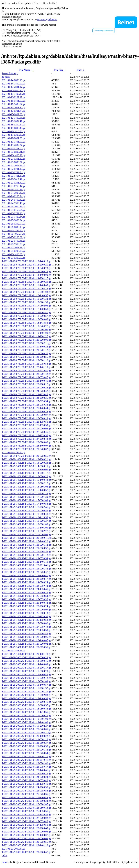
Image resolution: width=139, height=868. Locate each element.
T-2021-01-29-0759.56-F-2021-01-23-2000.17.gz (26, 384)
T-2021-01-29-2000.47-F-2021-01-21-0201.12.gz (26, 739)
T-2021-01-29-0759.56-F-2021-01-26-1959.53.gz (26, 425)
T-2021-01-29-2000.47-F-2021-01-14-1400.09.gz (26, 664)
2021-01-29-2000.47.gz (13, 849)
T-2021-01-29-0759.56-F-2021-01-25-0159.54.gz (26, 401)
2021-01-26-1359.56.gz (13, 230)
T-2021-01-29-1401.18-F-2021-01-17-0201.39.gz (26, 497)
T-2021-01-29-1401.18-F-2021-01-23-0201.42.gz (26, 569)
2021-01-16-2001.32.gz (13, 108)
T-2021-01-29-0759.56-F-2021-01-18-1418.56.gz (26, 323)
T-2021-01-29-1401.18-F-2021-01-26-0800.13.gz (26, 613)
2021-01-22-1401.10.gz (13, 176)
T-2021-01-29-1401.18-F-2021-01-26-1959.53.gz (26, 620)
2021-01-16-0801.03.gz (13, 101)
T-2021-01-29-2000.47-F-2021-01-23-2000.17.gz (26, 774)
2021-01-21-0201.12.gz (13, 159)
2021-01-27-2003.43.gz (13, 248)
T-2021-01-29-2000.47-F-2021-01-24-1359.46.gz (26, 784)
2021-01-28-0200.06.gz (13, 251)
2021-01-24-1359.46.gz (13, 203)
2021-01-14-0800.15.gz (13, 80)
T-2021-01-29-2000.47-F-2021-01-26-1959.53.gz (26, 815)
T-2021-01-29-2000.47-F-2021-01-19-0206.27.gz (26, 715)
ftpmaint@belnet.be (47, 19)
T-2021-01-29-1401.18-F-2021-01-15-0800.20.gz (26, 476)
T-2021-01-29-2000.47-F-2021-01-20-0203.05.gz (26, 729)
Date (79, 70)
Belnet (5, 862)
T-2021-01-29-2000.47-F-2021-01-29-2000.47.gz (26, 852)
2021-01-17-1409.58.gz (13, 118)
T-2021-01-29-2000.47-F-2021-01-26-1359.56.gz (26, 811)
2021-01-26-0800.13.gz (13, 227)
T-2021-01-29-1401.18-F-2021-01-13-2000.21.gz (26, 459)
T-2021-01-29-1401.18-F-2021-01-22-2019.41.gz (26, 565)
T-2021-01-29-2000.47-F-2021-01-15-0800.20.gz (26, 671)
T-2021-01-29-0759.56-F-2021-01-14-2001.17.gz (26, 278)
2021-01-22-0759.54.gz (13, 172)
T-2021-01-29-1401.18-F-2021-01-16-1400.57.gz (26, 490)
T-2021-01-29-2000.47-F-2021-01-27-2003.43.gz (26, 828)
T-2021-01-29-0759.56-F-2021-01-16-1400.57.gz (26, 295)
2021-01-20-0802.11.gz (13, 152)
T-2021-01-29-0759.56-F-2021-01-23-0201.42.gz (26, 374)
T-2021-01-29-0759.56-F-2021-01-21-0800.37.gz (26, 353)
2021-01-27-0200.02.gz (13, 237)
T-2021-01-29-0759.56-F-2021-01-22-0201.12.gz (26, 360)
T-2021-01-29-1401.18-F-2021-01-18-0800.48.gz (26, 514)
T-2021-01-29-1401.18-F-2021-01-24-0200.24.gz (26, 582)
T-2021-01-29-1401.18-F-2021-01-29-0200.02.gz (26, 644)
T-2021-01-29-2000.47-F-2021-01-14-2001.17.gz (26, 668)
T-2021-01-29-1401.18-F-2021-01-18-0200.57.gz (26, 511)
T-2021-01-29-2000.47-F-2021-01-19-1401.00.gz (26, 722)
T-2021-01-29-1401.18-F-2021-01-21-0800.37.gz (26, 548)
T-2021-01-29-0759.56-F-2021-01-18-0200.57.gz (26, 316)
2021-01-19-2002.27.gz (13, 145)
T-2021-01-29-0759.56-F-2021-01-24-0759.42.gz (26, 391)
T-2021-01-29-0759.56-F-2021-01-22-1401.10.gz (26, 367)
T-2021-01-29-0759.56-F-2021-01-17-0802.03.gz (26, 306)
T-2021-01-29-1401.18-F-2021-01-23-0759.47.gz (26, 572)
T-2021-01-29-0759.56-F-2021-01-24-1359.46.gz (26, 394)
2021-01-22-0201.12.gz (13, 169)
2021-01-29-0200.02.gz (13, 258)
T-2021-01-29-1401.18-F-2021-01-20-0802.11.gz (26, 538)
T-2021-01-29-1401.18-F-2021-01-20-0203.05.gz (26, 534)
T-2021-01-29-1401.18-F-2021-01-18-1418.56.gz (26, 517)
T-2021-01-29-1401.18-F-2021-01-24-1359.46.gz (26, 589)
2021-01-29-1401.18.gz (13, 651)
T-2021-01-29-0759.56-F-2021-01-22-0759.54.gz (26, 364)
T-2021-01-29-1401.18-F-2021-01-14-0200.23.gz (26, 463)
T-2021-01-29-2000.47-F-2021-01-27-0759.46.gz (26, 821)
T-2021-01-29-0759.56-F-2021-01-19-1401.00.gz (26, 333)
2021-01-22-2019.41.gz (13, 179)
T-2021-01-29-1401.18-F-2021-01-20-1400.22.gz (26, 541)
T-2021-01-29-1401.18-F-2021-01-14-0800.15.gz (26, 466)
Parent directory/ (10, 73)
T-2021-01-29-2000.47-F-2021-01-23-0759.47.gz (26, 767)
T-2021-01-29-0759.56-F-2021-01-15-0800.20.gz (26, 282)
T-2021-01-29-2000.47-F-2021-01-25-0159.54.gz (26, 791)
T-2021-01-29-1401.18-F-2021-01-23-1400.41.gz (26, 575)
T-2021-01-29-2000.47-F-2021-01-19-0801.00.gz (26, 719)
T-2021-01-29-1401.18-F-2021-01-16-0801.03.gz (26, 487)
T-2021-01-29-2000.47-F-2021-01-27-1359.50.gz (26, 825)
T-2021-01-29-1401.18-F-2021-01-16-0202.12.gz (26, 483)
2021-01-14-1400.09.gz (13, 84)
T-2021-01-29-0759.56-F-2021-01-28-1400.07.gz (26, 446)
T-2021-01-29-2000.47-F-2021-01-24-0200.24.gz (26, 777)
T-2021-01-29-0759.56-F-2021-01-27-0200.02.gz (26, 429)
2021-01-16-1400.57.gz (13, 104)
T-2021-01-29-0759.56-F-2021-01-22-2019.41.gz (26, 371)
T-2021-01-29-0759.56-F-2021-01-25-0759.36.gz (26, 405)
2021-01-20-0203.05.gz (13, 148)
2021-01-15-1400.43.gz (13, 94)
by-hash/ (6, 77)
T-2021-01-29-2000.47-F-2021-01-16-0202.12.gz (26, 678)
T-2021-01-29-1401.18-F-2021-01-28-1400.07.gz (26, 640)
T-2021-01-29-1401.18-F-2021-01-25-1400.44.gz (26, 603)
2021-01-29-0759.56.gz (13, 452)
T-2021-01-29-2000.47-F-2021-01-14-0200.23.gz (26, 657)
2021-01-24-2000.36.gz (13, 207)
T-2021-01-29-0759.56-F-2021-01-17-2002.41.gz (26, 312)
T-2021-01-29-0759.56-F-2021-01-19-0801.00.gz (26, 330)
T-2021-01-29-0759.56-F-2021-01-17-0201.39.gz (26, 302)
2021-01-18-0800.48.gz (13, 128)
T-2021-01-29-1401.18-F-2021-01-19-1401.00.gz (26, 528)
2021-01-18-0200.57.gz (13, 125)
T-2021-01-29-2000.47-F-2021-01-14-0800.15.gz (26, 661)
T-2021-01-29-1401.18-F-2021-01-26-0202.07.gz (26, 610)
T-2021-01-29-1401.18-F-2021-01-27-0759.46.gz (26, 627)
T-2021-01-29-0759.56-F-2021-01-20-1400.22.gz (26, 347)
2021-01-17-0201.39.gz (13, 111)
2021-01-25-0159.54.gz (13, 210)
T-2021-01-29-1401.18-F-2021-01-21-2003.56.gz (26, 552)
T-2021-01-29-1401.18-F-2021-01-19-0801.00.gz (26, 524)
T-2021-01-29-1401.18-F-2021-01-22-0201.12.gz (26, 555)
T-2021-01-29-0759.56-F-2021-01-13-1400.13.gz (26, 261)
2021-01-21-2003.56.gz (13, 166)
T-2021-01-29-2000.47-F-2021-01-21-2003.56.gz (26, 746)
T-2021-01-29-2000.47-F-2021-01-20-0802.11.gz (26, 733)
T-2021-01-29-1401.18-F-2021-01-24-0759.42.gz (26, 586)
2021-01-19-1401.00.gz (13, 142)
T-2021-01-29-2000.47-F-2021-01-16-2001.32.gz (26, 688)
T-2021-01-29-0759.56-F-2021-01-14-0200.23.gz (26, 268)
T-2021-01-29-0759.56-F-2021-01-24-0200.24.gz (26, 388)
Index (5, 856)
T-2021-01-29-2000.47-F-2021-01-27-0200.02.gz (26, 818)
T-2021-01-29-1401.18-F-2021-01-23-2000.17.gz (26, 579)
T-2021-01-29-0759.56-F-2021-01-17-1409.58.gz (26, 309)
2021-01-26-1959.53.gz (13, 234)
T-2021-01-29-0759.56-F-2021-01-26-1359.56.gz (26, 422)
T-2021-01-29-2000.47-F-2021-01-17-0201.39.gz (26, 692)
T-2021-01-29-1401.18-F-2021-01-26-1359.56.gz (26, 616)
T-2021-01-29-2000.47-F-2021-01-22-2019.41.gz (26, 760)
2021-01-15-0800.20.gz (13, 90)
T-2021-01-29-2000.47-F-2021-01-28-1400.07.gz (26, 835)
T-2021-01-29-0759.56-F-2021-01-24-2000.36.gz (26, 398)
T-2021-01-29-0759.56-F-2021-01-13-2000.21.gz (26, 265)
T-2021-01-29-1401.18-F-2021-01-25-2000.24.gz (26, 606)
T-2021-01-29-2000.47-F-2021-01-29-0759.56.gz (26, 842)
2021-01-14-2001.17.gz (13, 87)
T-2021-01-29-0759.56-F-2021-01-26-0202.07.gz (26, 415)
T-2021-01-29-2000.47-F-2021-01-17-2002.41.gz (26, 702)
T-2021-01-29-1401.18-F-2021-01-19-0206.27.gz (26, 521)
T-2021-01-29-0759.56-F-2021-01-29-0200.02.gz (26, 449)
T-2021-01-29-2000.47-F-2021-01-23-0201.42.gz (26, 763)
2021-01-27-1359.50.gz (13, 244)
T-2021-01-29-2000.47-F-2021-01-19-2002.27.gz (26, 726)
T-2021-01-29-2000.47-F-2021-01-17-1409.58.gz (26, 698)
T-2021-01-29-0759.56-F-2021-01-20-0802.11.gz (26, 343)
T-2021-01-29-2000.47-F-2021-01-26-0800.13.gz (26, 808)
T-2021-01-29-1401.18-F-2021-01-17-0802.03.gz (26, 500)
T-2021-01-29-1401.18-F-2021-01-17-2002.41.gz (26, 507)
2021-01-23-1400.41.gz (13, 189)
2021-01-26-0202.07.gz (13, 224)
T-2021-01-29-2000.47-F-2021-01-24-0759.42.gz (26, 780)
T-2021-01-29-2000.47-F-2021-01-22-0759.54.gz (26, 753)
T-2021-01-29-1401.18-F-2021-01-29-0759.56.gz (26, 647)
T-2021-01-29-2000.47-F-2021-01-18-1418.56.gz (26, 712)
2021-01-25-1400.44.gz (13, 217)
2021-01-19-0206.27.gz (13, 135)
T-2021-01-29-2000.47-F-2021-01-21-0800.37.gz (26, 743)
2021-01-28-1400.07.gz (13, 254)
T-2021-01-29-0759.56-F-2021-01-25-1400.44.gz (26, 408)
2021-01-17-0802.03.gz (13, 114)
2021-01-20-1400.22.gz (13, 155)
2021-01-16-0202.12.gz (13, 97)
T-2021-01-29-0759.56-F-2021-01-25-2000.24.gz (26, 411)
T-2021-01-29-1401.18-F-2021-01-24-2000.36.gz (26, 593)
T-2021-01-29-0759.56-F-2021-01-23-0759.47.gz (26, 377)
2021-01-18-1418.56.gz (13, 131)
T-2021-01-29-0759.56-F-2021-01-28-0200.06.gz (26, 442)
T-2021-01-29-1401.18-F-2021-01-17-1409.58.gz (26, 504)
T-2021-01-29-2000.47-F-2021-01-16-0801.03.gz (26, 681)
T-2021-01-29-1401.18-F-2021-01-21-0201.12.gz (26, 545)
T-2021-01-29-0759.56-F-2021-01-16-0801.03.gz (26, 292)
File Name (25, 70)
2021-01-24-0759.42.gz (13, 200)
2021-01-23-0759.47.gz (13, 186)
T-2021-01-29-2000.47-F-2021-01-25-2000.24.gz (26, 801)
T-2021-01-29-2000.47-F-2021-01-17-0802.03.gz (26, 695)
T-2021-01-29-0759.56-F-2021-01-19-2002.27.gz (26, 336)
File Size (59, 70)
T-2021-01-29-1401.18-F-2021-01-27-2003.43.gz (26, 633)
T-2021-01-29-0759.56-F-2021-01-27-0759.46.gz (26, 432)
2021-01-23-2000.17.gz (13, 193)
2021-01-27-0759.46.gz (13, 241)
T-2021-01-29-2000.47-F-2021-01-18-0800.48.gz (26, 709)
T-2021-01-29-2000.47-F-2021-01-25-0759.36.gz (26, 794)
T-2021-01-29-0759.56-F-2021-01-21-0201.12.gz (26, 350)
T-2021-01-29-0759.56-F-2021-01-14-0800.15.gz (26, 271)
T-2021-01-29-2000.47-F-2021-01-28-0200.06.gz (26, 832)
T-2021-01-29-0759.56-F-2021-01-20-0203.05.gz (26, 340)
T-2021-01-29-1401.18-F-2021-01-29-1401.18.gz (26, 654)
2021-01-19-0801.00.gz (13, 138)
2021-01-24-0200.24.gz (13, 196)
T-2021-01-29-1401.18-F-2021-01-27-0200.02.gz (26, 623)
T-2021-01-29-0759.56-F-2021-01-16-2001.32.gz (26, 299)
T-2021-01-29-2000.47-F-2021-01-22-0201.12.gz (26, 750)
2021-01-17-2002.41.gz (13, 121)
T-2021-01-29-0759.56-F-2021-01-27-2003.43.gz (26, 439)
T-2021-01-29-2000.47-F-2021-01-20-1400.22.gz (26, 736)
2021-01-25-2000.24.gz (13, 220)
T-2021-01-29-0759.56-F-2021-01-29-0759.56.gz (26, 456)
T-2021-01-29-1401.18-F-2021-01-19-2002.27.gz (26, 531)
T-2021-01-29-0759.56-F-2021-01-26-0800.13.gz (26, 418)
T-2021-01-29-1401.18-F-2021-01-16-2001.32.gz (26, 493)
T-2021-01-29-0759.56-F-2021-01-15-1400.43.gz (26, 285)
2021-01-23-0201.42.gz (13, 183)
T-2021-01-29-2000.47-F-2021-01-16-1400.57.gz (26, 685)
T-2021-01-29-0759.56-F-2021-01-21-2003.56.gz (26, 357)
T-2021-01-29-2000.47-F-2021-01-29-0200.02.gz (26, 838)
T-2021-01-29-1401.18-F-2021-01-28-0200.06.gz (26, 637)
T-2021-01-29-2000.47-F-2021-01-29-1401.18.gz (26, 845)
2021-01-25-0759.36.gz (13, 213)
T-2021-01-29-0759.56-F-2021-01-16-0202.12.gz (26, 289)
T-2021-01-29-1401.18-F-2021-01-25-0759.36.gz (26, 599)
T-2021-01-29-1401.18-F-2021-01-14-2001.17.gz (26, 473)
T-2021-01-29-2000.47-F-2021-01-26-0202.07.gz (26, 804)
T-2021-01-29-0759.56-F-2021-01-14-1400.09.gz (26, 275)
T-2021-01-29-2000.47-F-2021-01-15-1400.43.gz (26, 674)
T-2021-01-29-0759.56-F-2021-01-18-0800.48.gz (26, 319)
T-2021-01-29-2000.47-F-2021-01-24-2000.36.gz (26, 787)
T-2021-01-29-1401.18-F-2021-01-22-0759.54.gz (26, 558)
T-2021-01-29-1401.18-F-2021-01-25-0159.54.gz (26, 596)
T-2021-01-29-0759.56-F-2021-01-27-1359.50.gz (26, 435)
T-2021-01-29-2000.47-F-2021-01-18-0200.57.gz (26, 705)
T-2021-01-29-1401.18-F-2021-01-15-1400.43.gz (26, 480)
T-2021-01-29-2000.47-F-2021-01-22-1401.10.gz (26, 756)
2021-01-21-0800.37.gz (13, 162)
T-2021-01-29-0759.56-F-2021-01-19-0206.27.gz (26, 326)
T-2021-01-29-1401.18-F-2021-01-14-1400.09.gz (26, 470)
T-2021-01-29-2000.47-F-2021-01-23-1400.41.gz (26, 770)
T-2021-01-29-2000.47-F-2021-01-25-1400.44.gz (26, 797)
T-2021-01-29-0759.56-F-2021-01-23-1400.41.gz (26, 381)
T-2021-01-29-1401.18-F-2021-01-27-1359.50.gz (26, 630)
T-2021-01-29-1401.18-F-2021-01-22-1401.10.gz (26, 562)
